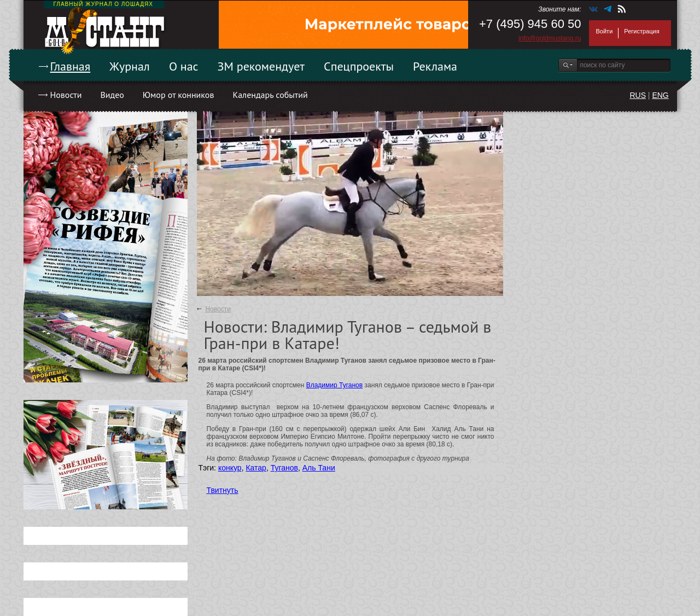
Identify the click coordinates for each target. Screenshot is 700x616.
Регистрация (641, 31)
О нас (184, 66)
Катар (256, 468)
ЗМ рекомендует (261, 66)
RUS (638, 95)
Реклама (435, 66)
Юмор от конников (179, 95)
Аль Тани (319, 468)
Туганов (284, 468)
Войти (605, 31)
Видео (112, 95)
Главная (71, 66)
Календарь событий (270, 95)
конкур (230, 468)
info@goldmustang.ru (550, 38)
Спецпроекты (359, 66)
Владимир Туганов (335, 385)
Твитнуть (223, 490)
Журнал (130, 66)
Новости (66, 95)
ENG (660, 95)
